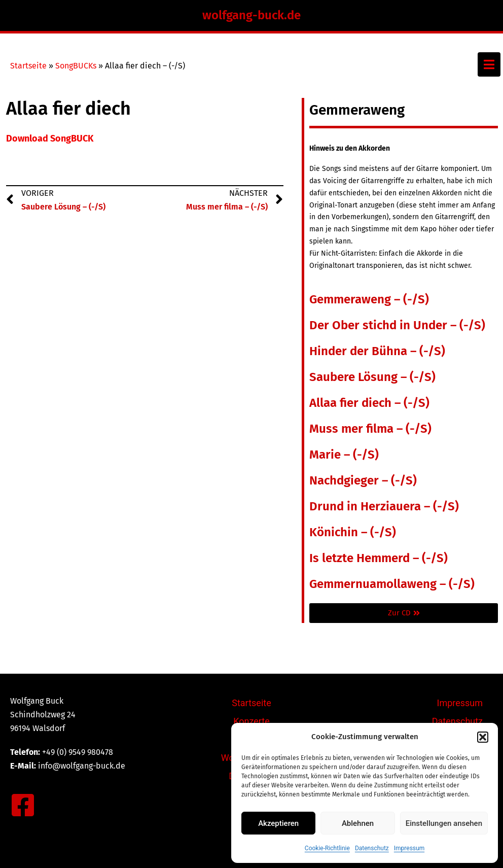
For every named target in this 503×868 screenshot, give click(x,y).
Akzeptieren (278, 823)
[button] (483, 737)
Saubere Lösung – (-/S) (372, 377)
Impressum (409, 848)
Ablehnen (358, 823)
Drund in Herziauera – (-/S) (384, 506)
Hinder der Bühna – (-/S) (377, 351)
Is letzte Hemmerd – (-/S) (379, 558)
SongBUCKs (76, 66)
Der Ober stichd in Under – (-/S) (397, 325)
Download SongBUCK (50, 138)
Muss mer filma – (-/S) (370, 429)
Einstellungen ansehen (444, 823)
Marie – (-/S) (344, 455)
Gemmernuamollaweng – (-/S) (392, 584)
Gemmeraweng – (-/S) (369, 299)
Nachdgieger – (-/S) (363, 480)
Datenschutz (372, 848)
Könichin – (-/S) (353, 532)
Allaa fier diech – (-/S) (369, 403)
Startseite (28, 66)
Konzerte (251, 721)
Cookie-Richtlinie (327, 848)
